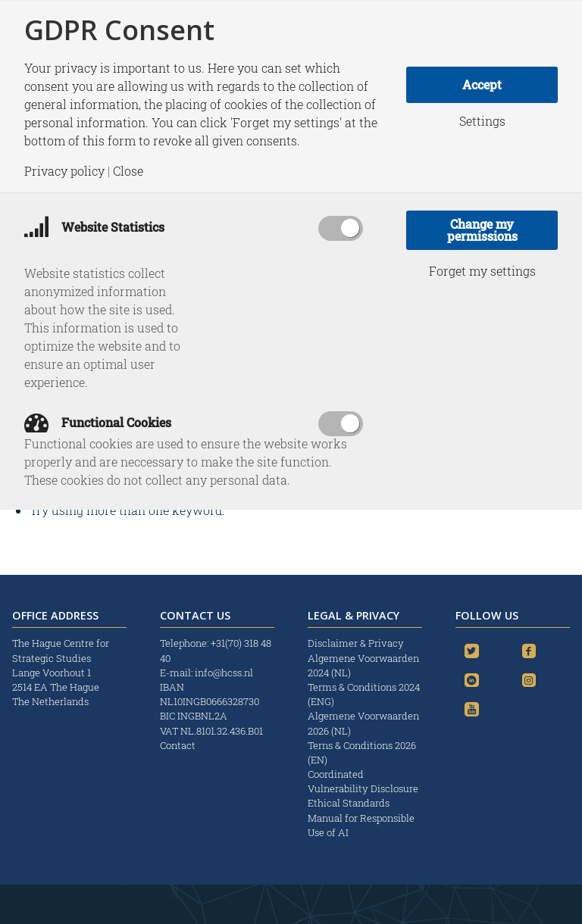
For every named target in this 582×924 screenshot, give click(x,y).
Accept (482, 84)
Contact (178, 745)
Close (128, 171)
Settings (482, 121)
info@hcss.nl (224, 673)
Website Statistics (94, 227)
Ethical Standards (349, 803)
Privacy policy (64, 171)
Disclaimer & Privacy (356, 643)
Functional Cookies (98, 422)
